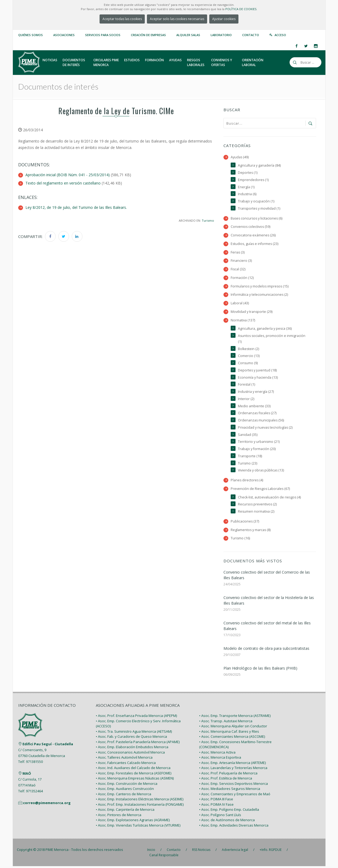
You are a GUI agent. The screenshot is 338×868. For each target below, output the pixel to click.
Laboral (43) (240, 304)
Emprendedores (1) (253, 180)
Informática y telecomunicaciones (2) (259, 295)
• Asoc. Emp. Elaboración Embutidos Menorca (132, 749)
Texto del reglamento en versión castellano (63, 183)
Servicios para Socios (103, 35)
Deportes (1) (248, 173)
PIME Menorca (57, 851)
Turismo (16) (240, 540)
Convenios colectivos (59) (251, 227)
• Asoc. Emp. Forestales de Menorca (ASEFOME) (134, 775)
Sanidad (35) (248, 436)
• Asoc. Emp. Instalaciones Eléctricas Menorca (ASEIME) (140, 801)
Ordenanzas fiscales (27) (258, 414)
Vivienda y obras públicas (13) (261, 472)
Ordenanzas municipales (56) (261, 422)
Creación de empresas (148, 35)
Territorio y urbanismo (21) (259, 443)
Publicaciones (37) (245, 523)
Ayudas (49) (240, 157)
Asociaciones (64, 35)
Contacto (251, 35)
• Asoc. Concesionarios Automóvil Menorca (130, 754)
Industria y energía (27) (256, 393)
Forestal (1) (247, 385)
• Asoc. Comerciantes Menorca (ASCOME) (232, 738)
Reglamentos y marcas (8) (251, 531)
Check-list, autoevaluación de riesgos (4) (270, 499)
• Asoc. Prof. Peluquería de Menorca (228, 775)
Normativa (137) (243, 321)
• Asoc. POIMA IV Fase (216, 806)
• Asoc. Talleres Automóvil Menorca (124, 759)
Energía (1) (246, 187)
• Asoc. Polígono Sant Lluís (220, 816)
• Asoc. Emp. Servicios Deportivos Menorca (233, 785)
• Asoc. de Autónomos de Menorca (227, 822)
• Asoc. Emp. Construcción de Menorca (127, 785)
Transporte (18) (250, 457)
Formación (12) (242, 278)
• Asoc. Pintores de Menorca (119, 816)
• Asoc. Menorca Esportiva (220, 759)
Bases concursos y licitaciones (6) (257, 219)
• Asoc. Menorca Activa (217, 754)
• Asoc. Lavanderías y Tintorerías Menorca (233, 770)
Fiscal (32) (238, 270)
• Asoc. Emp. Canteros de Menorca (124, 796)
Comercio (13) (249, 357)
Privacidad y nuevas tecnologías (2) (265, 429)
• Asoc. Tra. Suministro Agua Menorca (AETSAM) (134, 733)
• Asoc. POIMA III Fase (216, 801)
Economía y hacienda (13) (258, 378)
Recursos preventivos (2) (258, 506)
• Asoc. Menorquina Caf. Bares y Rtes (229, 733)
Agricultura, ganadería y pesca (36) (265, 329)
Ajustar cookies (224, 19)
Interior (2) (246, 400)
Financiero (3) (241, 261)
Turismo (208, 220)
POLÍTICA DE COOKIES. (241, 9)
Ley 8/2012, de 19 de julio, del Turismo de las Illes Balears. (76, 207)
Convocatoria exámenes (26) (253, 235)
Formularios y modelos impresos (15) (260, 287)
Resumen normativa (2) (256, 513)
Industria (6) (247, 194)
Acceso (280, 35)
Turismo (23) (248, 465)
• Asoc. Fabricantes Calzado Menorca (126, 764)
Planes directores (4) (247, 482)
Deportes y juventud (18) (257, 371)
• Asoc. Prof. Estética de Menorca (226, 780)
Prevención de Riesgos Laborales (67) (261, 490)
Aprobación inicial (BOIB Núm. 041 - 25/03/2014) (68, 175)
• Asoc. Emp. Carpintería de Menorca (125, 811)
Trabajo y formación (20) (257, 450)
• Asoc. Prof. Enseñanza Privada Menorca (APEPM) (136, 717)
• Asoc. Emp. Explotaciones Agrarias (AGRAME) (133, 822)
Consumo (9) (248, 364)
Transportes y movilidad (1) (259, 209)
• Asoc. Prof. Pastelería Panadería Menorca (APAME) (138, 743)
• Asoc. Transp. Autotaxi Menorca (226, 723)
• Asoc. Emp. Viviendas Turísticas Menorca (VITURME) (138, 827)
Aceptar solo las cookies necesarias (177, 19)
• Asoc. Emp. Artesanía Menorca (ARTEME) (232, 764)
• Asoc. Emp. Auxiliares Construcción (125, 790)
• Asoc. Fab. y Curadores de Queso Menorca (131, 738)
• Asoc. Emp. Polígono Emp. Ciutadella (229, 811)
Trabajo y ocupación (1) (256, 201)
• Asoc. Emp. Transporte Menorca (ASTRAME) (235, 717)
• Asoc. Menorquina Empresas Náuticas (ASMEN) (135, 780)
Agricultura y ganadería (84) (259, 165)
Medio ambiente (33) (254, 407)
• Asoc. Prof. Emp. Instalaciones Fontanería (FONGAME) (140, 806)
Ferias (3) (238, 253)
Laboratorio (221, 35)
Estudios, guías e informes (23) (255, 244)
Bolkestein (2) (249, 350)
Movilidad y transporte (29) (252, 312)
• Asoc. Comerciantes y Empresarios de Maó (235, 796)
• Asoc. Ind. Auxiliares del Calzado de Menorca (133, 770)
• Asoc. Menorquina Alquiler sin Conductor (233, 728)
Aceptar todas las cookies (122, 19)
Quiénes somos (31, 35)
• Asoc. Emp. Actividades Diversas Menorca (234, 827)
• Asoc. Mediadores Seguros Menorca (230, 790)
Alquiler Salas (188, 35)
